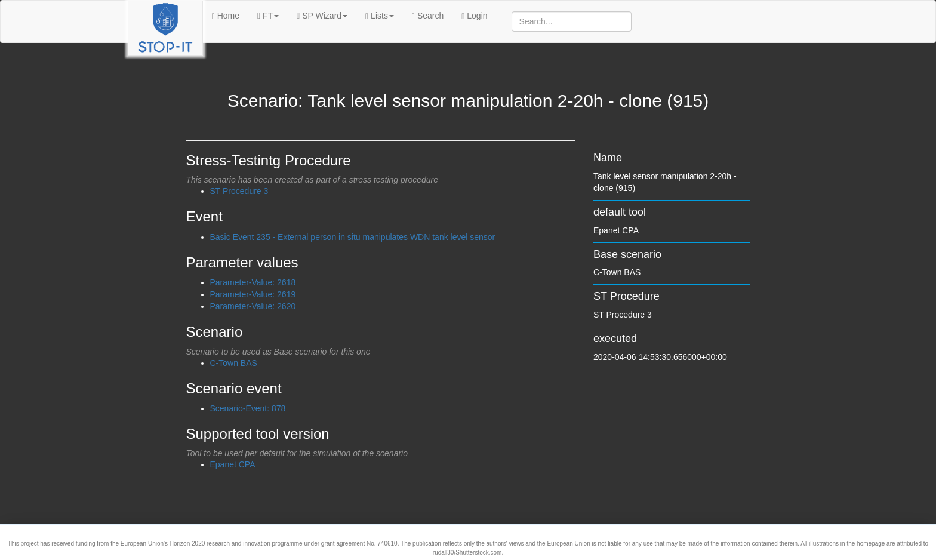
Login (474, 16)
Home (226, 16)
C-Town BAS (234, 363)
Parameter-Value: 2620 (253, 306)
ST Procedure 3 (239, 191)
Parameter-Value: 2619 (253, 294)
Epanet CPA (233, 464)
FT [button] (268, 16)
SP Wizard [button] (322, 16)
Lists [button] (380, 16)
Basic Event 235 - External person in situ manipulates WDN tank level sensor (353, 237)
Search (428, 16)
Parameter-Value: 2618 (253, 282)
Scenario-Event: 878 (248, 408)
